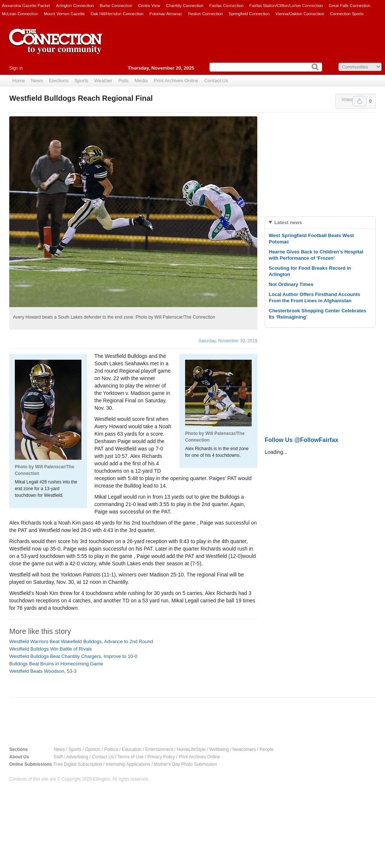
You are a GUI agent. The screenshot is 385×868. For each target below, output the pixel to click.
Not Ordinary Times (291, 284)
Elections (59, 81)
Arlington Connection (75, 6)
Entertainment (159, 749)
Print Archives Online (176, 81)
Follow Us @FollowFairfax (302, 440)
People (266, 749)
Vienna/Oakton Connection (300, 14)
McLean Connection (20, 14)
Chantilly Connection (185, 6)
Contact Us (216, 81)
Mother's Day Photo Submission (185, 764)
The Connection (56, 47)
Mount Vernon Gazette (64, 14)
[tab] (320, 222)
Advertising (77, 757)
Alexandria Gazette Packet (26, 6)
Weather (103, 81)
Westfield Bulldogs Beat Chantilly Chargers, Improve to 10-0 (73, 656)
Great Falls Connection (350, 6)
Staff (58, 757)
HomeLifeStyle (191, 749)
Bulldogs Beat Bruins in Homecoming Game (56, 664)
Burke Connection (116, 6)
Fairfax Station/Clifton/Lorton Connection (286, 6)
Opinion (93, 749)
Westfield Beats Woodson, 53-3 (43, 671)
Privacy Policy (161, 757)
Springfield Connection (249, 14)
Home (19, 81)
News (37, 81)
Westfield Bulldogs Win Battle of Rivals (51, 649)
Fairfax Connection (226, 6)
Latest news (288, 222)
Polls (123, 81)
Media (141, 81)
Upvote (359, 101)
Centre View (149, 6)
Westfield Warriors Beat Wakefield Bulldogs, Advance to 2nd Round (81, 641)
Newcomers (244, 749)
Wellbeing (219, 749)
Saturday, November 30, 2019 (228, 341)
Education (132, 749)
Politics (111, 749)
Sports (81, 81)
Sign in (16, 68)
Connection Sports (347, 14)
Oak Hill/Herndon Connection (117, 14)
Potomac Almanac (166, 14)
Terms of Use (130, 757)
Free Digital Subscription (78, 764)
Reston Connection (205, 14)
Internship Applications (128, 764)
